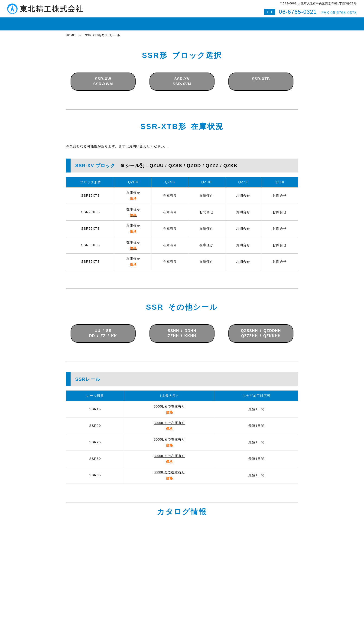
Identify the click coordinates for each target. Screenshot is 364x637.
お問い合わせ (246, 22)
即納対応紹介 (198, 22)
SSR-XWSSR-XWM (103, 77)
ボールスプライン (167, 22)
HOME (74, 22)
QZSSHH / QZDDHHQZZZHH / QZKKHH (261, 329)
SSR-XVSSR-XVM (182, 77)
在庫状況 (93, 22)
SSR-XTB (261, 77)
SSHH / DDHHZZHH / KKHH (182, 329)
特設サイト (286, 22)
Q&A (267, 22)
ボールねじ (138, 22)
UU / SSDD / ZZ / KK (103, 329)
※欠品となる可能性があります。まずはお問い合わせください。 (117, 142)
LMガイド (115, 22)
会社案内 (222, 22)
